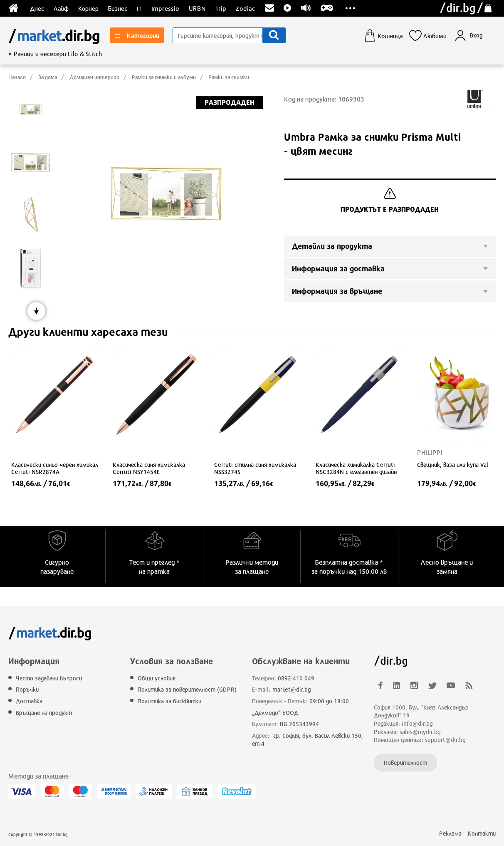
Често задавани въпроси (49, 678)
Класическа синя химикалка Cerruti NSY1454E (149, 468)
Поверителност (405, 763)
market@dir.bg (292, 689)
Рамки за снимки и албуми (164, 77)
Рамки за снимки (229, 77)
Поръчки (27, 689)
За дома (48, 77)
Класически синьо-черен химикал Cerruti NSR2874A (55, 468)
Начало (17, 77)
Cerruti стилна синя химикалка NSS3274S (255, 468)
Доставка (29, 701)
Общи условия (157, 678)
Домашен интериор (94, 77)
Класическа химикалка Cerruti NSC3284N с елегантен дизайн (356, 468)
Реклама (450, 833)
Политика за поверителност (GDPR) (187, 689)
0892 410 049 (296, 678)
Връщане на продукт (44, 713)
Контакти (482, 833)
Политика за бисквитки (169, 701)
